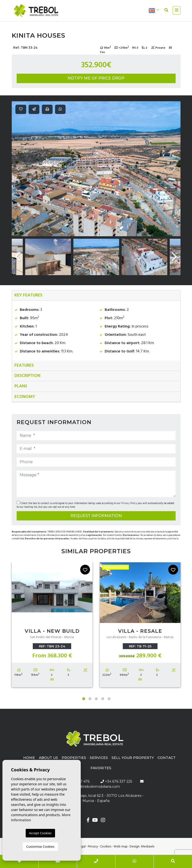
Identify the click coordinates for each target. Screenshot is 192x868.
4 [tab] (103, 699)
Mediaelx (148, 847)
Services (99, 758)
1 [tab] (84, 699)
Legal (82, 847)
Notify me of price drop (96, 78)
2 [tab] (90, 699)
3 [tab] (96, 699)
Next (174, 169)
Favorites (101, 768)
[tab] (96, 296)
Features (24, 366)
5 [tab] (109, 699)
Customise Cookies (40, 846)
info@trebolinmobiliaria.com (96, 787)
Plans (21, 386)
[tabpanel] (52, 626)
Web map (121, 847)
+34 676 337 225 (116, 781)
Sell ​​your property (133, 758)
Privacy (93, 847)
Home (29, 758)
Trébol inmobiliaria (36, 11)
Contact (167, 758)
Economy (25, 397)
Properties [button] (74, 758)
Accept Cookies (40, 833)
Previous (18, 169)
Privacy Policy (130, 503)
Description (27, 376)
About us (48, 758)
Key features (28, 295)
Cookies (106, 847)
